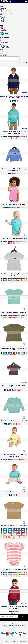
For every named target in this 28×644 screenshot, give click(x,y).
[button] (24, 1)
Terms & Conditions (10, 624)
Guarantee (17, 625)
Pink (4, 30)
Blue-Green (5, 33)
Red (4, 31)
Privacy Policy (9, 627)
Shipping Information (8, 625)
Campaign (22, 625)
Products (6, 4)
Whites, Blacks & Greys (8, 27)
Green (4, 32)
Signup (20, 627)
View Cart (16, 627)
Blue (4, 35)
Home (1, 4)
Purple (4, 28)
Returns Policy (19, 624)
